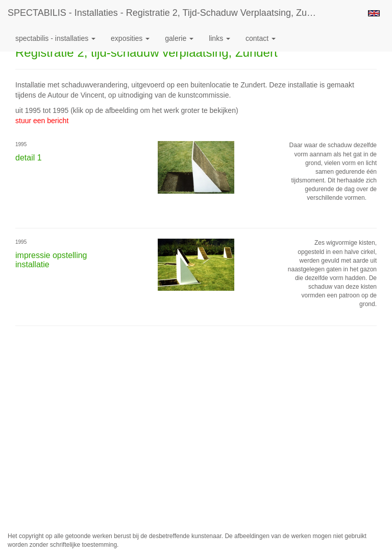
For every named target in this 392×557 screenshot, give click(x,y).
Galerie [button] (179, 38)
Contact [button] (261, 38)
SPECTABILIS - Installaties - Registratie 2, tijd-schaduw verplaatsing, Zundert (168, 13)
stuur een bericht (42, 121)
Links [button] (219, 38)
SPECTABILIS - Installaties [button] (55, 38)
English (374, 13)
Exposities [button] (130, 38)
